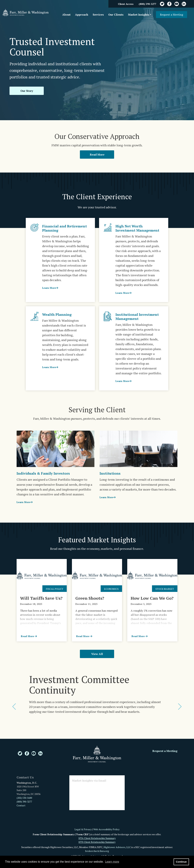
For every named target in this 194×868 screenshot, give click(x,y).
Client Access (126, 4)
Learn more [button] (112, 862)
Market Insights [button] (138, 15)
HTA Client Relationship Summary (97, 838)
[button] (15, 707)
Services (98, 15)
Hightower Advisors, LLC (117, 847)
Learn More (50, 288)
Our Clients (116, 15)
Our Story (27, 91)
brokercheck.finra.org (97, 851)
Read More (97, 155)
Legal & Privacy (83, 829)
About (66, 15)
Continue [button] (181, 862)
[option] (97, 699)
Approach (82, 15)
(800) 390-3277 (147, 4)
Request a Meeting (172, 15)
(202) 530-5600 (24, 798)
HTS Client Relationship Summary (97, 842)
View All (97, 654)
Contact (21, 805)
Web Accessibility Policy (106, 829)
